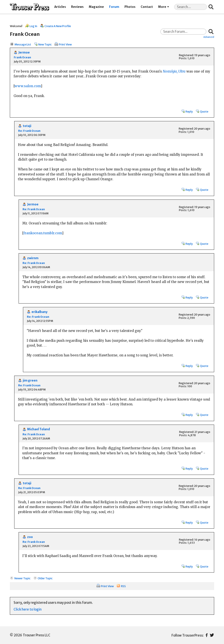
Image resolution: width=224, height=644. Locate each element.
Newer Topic (22, 578)
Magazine (96, 7)
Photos (130, 7)
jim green (30, 381)
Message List (23, 44)
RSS (123, 586)
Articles (60, 7)
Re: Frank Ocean (29, 131)
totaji (27, 126)
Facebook (207, 635)
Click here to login (28, 609)
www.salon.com (28, 86)
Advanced (209, 37)
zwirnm (33, 258)
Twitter (212, 635)
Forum (114, 7)
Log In (33, 26)
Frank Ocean (22, 57)
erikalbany (39, 312)
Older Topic (45, 578)
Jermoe (24, 53)
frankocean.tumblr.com (43, 233)
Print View (65, 44)
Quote (204, 111)
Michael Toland (38, 429)
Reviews (77, 7)
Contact (147, 7)
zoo (30, 537)
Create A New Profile (58, 26)
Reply (189, 111)
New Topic (45, 44)
